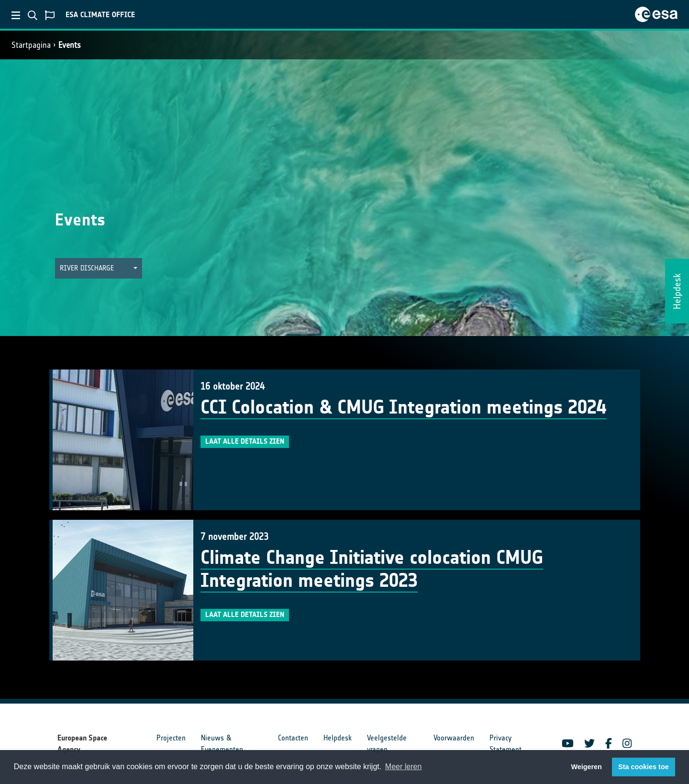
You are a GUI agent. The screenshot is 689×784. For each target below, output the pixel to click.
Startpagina (31, 45)
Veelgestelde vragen (387, 744)
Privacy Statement (506, 744)
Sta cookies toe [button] (644, 767)
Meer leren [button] (403, 767)
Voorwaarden (454, 738)
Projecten (171, 738)
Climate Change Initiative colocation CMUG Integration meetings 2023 (372, 569)
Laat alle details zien (245, 441)
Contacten (293, 738)
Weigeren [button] (586, 767)
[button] (99, 268)
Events (70, 45)
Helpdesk (338, 738)
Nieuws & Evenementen (222, 744)
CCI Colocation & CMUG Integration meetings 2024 (403, 407)
